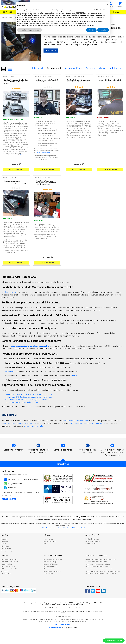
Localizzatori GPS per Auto (10, 571)
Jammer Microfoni (49, 583)
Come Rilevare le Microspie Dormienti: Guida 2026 (101, 583)
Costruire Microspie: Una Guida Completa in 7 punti (101, 569)
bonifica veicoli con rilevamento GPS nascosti (19, 433)
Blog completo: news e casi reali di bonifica (22, 412)
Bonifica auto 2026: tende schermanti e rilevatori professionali (29, 406)
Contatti (4, 553)
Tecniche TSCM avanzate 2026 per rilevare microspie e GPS (29, 404)
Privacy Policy (68, 634)
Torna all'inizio (63, 473)
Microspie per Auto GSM (9, 569)
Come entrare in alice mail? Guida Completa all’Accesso (103, 581)
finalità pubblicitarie (39, 18)
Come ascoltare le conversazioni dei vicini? (99, 578)
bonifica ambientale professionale (76, 430)
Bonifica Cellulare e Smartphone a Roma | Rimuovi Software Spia (79, 81)
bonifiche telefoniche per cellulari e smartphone (87, 433)
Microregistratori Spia (8, 576)
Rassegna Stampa (7, 560)
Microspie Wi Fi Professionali (53, 569)
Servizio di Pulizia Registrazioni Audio (110, 81)
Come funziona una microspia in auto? (97, 576)
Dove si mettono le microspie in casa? (97, 571)
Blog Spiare (5, 556)
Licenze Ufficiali (12, 381)
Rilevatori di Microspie (50, 571)
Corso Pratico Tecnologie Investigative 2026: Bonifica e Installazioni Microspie (46, 188)
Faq (45, 553)
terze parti (48, 14)
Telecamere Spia (7, 574)
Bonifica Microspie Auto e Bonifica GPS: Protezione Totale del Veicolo (16, 82)
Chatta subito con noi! (114, 641)
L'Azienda (4, 548)
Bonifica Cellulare (91, 553)
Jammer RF (5, 581)
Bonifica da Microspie (92, 548)
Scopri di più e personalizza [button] (30, 30)
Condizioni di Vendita (50, 551)
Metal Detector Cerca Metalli (10, 578)
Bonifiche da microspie (10, 302)
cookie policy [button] (80, 12)
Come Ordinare (48, 548)
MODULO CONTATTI (9, 509)
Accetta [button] (103, 30)
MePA (75, 385)
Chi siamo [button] (116, 12)
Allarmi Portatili (6, 583)
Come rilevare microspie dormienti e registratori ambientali (28, 409)
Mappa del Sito (6, 558)
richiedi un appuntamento (33, 435)
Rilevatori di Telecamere (51, 574)
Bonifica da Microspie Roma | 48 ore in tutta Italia (47, 81)
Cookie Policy (58, 634)
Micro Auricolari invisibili (51, 578)
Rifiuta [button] (91, 30)
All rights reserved (55, 637)
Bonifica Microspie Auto (44, 157)
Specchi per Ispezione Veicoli (52, 581)
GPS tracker (23, 160)
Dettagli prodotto (16, 174)
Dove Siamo (5, 551)
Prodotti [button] (8, 12)
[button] (120, 5)
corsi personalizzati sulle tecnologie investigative (29, 355)
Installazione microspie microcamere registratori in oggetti (16, 187)
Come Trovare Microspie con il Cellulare (98, 574)
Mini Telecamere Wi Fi (50, 576)
